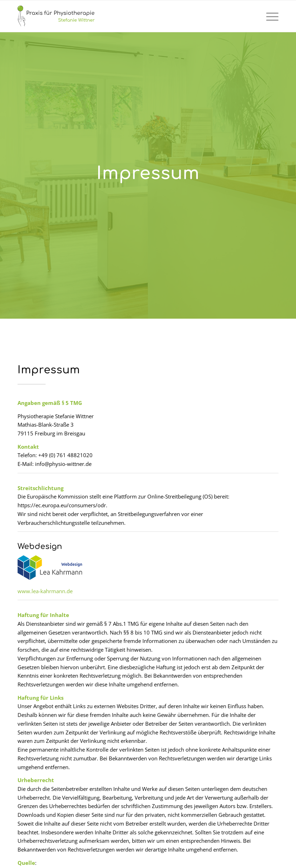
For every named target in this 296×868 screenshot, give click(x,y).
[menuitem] (269, 16)
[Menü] (269, 16)
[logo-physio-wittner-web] (56, 16)
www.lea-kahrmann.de (45, 591)
